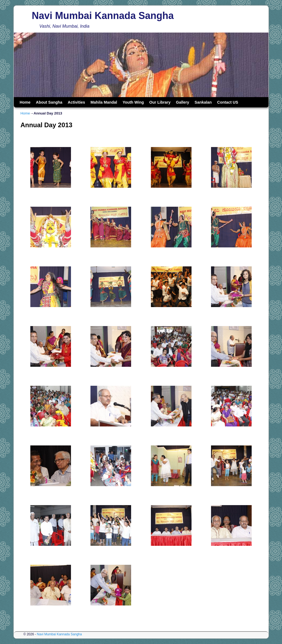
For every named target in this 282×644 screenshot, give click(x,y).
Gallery (182, 102)
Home (25, 102)
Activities (76, 102)
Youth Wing (133, 102)
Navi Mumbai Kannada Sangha (103, 16)
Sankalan (203, 102)
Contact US (228, 102)
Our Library (160, 102)
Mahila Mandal (104, 102)
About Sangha (49, 102)
